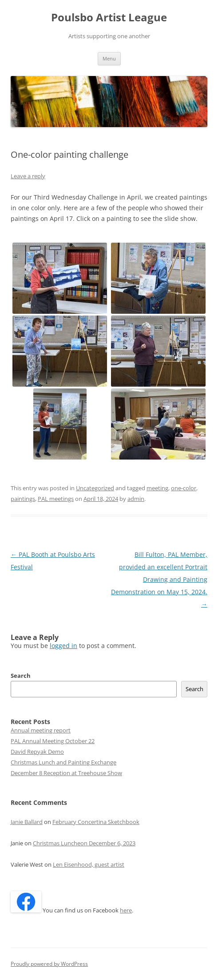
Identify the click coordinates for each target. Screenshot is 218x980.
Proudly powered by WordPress (49, 964)
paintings (23, 499)
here (126, 910)
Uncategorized (95, 488)
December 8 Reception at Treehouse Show (66, 773)
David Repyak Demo (37, 752)
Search (21, 676)
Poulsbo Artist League (109, 18)
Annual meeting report (41, 730)
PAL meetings (56, 499)
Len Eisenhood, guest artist (89, 864)
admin (136, 499)
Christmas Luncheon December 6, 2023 (84, 843)
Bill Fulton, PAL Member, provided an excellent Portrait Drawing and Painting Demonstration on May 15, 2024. (159, 579)
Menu (109, 58)
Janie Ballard (27, 822)
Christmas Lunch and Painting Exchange (63, 762)
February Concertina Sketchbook (96, 822)
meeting (157, 488)
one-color (184, 488)
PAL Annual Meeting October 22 (53, 741)
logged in (63, 646)
